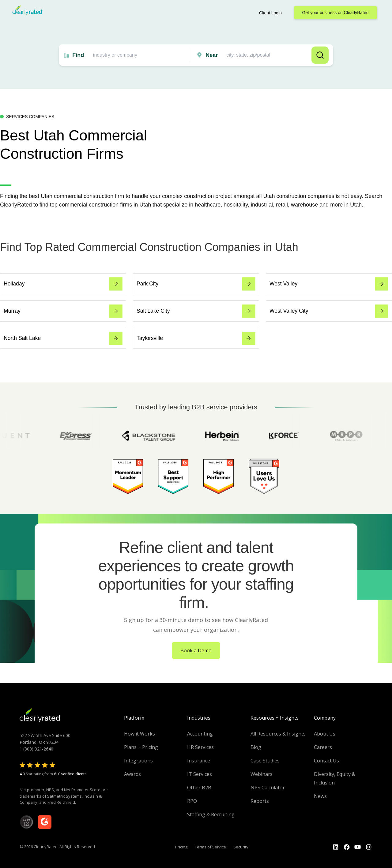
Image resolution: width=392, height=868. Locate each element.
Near (212, 55)
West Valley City (329, 311)
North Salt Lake (63, 338)
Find (78, 55)
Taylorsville (196, 338)
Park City (196, 284)
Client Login (270, 13)
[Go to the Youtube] (347, 847)
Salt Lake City (196, 311)
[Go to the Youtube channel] (358, 847)
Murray (63, 311)
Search (320, 55)
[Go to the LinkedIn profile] (336, 847)
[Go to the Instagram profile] (369, 847)
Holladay (63, 284)
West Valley (329, 284)
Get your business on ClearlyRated (335, 13)
